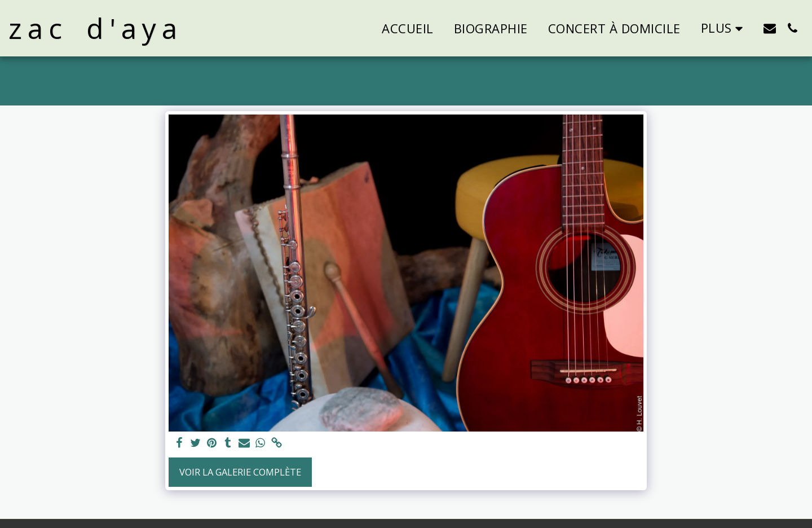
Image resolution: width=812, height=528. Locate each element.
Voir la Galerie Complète (240, 472)
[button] (770, 28)
